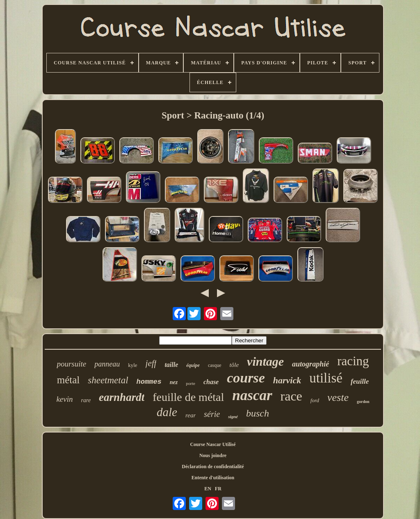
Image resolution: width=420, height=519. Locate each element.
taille (171, 365)
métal (68, 380)
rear (191, 415)
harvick (287, 380)
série (212, 414)
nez (174, 382)
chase (211, 382)
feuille (360, 381)
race (291, 396)
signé (233, 417)
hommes (149, 382)
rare (86, 400)
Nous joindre (213, 455)
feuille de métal (188, 397)
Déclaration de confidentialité (213, 467)
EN (208, 489)
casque (215, 365)
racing (353, 361)
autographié (310, 364)
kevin (64, 399)
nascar (252, 395)
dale (167, 412)
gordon (363, 402)
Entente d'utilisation (213, 478)
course (246, 378)
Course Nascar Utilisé (213, 444)
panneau (107, 364)
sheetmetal (108, 380)
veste (338, 397)
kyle (132, 365)
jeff (151, 363)
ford (315, 400)
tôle (234, 365)
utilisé (326, 378)
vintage (265, 361)
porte (191, 383)
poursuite (71, 364)
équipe (193, 365)
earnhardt (122, 397)
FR (218, 489)
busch (258, 413)
